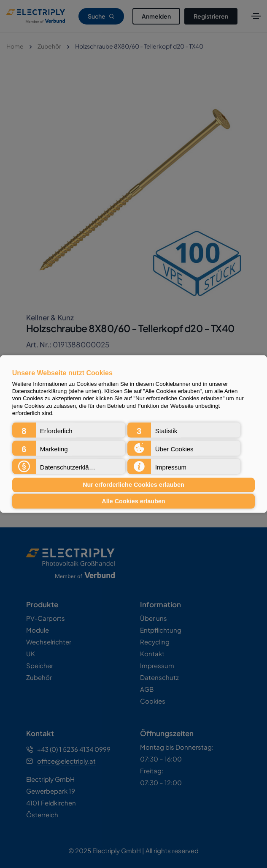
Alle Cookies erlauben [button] (133, 501)
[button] (69, 430)
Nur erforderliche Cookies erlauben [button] (133, 485)
